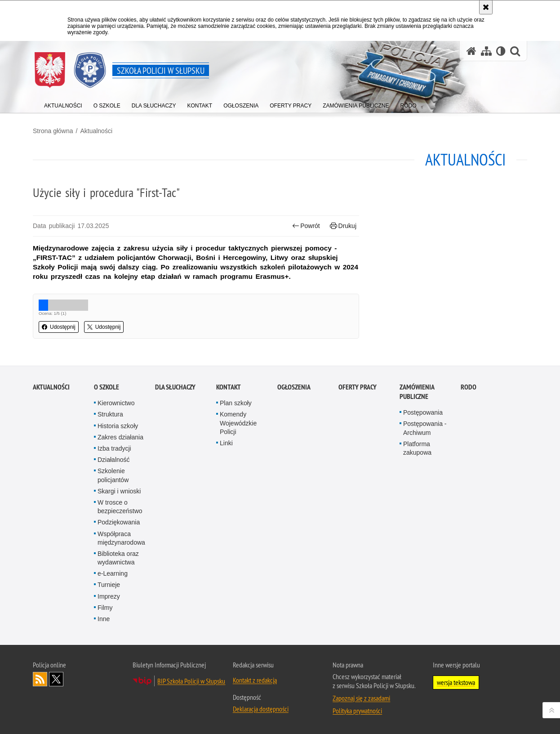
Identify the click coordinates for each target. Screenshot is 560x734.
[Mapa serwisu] (486, 51)
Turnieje (109, 682)
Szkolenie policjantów (113, 573)
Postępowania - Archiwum (425, 526)
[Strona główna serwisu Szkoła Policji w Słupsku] (471, 51)
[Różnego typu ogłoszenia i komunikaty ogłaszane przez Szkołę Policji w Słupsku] (241, 104)
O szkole (107, 485)
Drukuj (343, 226)
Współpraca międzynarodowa (121, 635)
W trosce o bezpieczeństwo (120, 604)
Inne (104, 716)
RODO (469, 485)
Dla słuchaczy (175, 485)
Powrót (306, 226)
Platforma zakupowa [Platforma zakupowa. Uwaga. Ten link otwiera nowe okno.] (417, 546)
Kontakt (229, 485)
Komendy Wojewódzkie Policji (238, 520)
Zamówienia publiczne (417, 489)
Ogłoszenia (294, 485)
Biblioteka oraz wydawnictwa (118, 656)
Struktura (110, 512)
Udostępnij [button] (59, 327)
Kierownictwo (116, 501)
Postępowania (423, 510)
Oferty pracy (358, 485)
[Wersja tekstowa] (501, 51)
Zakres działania (120, 535)
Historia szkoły (118, 523)
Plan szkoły (236, 501)
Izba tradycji (114, 546)
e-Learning (113, 671)
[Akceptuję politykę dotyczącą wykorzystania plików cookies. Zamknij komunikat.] (486, 7)
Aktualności (96, 131)
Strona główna (53, 131)
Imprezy (109, 694)
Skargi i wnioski (119, 589)
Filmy (105, 705)
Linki (226, 541)
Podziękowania (119, 620)
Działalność (114, 557)
